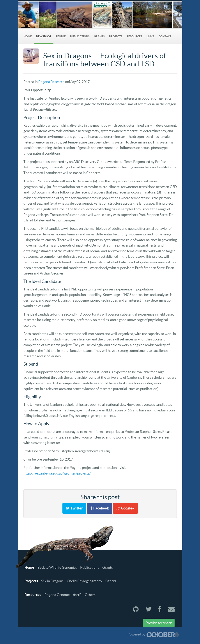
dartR (77, 595)
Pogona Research (51, 82)
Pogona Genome (57, 595)
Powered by (153, 634)
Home (28, 36)
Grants (99, 36)
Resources (134, 36)
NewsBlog (44, 36)
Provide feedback (159, 623)
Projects (116, 36)
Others (111, 581)
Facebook (100, 508)
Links (150, 36)
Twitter (74, 508)
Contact (165, 36)
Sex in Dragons (52, 581)
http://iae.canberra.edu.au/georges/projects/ (57, 473)
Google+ (125, 508)
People (61, 36)
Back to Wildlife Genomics (57, 567)
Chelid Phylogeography (84, 581)
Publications (80, 36)
